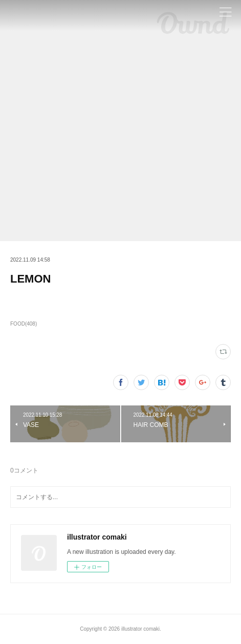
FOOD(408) (24, 324)
